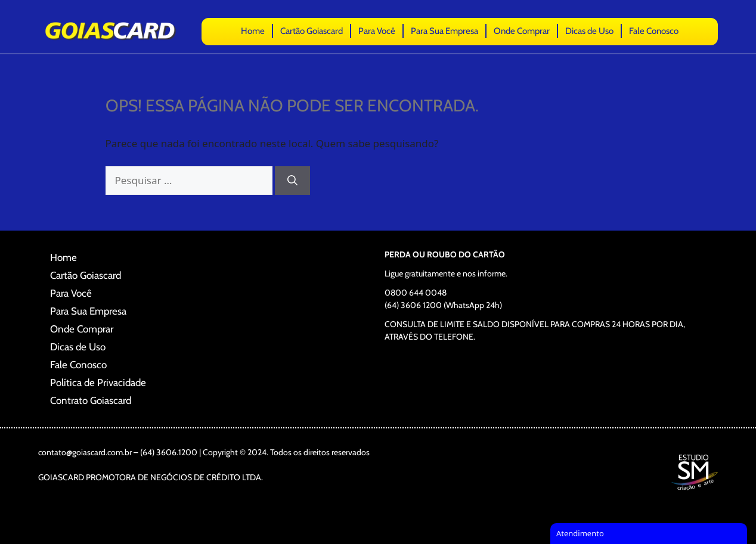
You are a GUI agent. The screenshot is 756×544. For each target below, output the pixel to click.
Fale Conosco (654, 31)
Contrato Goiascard (91, 400)
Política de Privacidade (98, 383)
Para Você (377, 31)
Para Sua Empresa (444, 31)
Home (253, 31)
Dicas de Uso (589, 31)
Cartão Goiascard (312, 31)
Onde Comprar (522, 31)
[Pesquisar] (292, 181)
